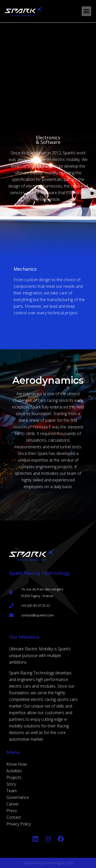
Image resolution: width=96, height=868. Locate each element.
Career (13, 804)
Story (11, 784)
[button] (87, 11)
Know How (17, 764)
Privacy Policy (19, 824)
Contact (14, 817)
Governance (18, 797)
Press (12, 811)
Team (12, 791)
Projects (14, 777)
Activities (14, 771)
